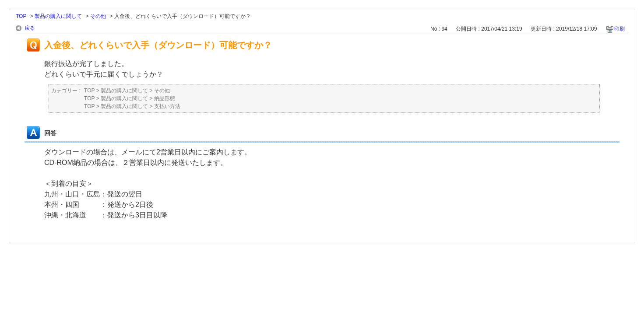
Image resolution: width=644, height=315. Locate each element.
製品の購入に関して (58, 16)
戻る (30, 28)
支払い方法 (167, 106)
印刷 (619, 29)
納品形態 (165, 98)
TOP (21, 16)
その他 (98, 16)
